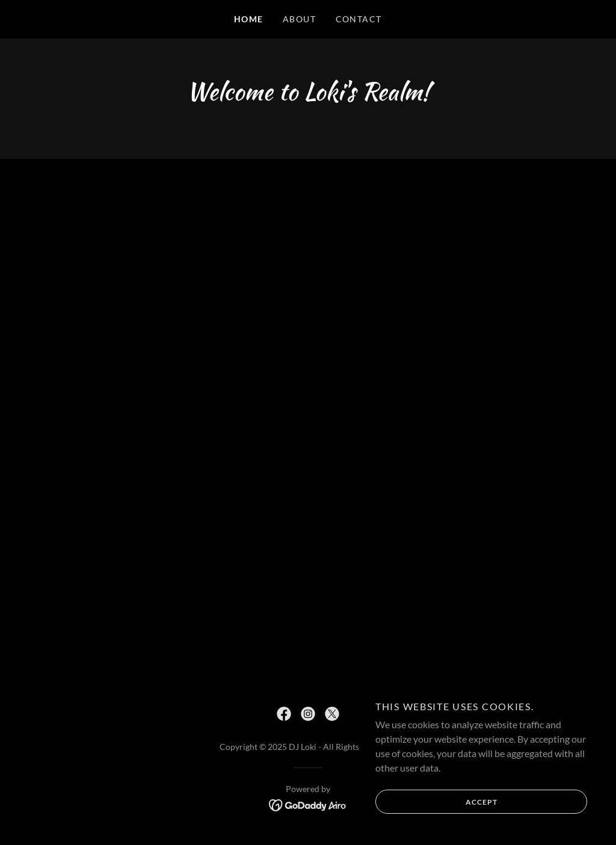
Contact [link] (359, 19)
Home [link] (249, 19)
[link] (284, 714)
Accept (436, 802)
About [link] (300, 19)
